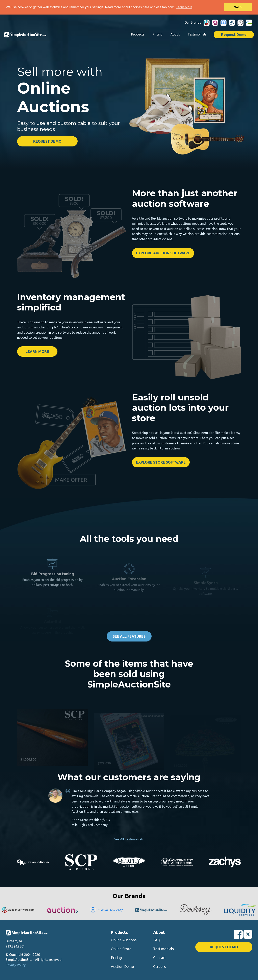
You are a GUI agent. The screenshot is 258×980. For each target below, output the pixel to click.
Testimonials (197, 34)
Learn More (37, 351)
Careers (159, 966)
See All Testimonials (129, 839)
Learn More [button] (184, 7)
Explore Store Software (161, 462)
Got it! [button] (238, 7)
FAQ (157, 940)
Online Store (121, 949)
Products (138, 34)
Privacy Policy (16, 965)
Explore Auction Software (163, 253)
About (175, 34)
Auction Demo (122, 966)
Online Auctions (124, 940)
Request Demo (234, 34)
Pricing (158, 34)
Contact (160, 958)
